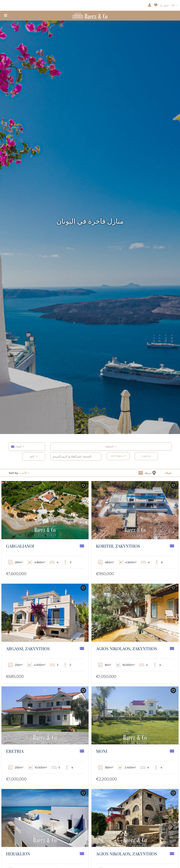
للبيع (32, 456)
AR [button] (173, 5)
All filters (117, 456)
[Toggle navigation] (6, 15)
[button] (24, 473)
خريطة (150, 473)
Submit (146, 456)
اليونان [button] (17, 446)
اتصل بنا (164, 5)
